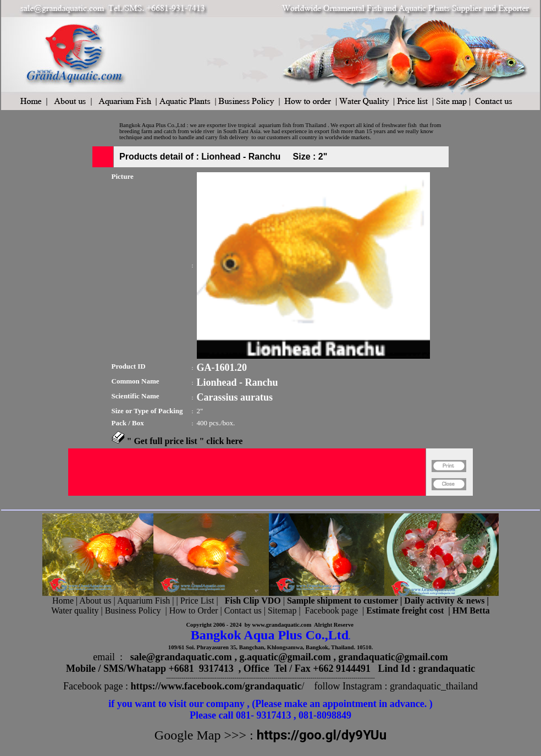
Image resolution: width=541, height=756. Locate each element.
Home (63, 601)
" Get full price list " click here (185, 441)
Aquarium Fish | (147, 601)
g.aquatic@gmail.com (285, 657)
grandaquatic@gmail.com (393, 657)
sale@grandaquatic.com (181, 657)
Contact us (243, 610)
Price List (198, 601)
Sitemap (282, 610)
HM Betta (471, 610)
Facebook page (332, 610)
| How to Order (190, 610)
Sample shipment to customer (343, 601)
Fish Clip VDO (253, 601)
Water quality (75, 610)
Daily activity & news (444, 601)
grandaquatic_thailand (434, 686)
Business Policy (133, 610)
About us (95, 601)
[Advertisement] (247, 500)
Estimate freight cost (405, 610)
